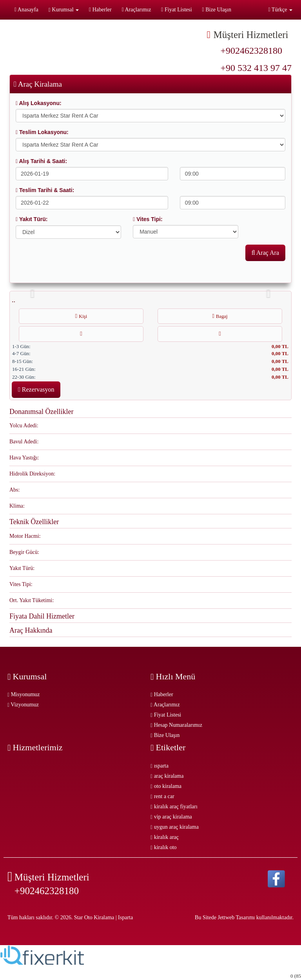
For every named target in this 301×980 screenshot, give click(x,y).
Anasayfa (26, 10)
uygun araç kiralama (175, 827)
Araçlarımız (137, 10)
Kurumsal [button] (64, 10)
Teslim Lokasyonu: (42, 132)
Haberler (100, 10)
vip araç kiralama (171, 817)
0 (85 (296, 976)
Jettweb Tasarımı (236, 917)
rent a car (162, 796)
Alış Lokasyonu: (39, 103)
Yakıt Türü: (32, 219)
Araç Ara (265, 253)
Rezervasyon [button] (36, 389)
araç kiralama (167, 776)
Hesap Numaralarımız (176, 725)
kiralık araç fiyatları (174, 807)
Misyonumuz (24, 694)
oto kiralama (166, 786)
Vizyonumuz (23, 705)
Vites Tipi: (148, 219)
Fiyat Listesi (176, 10)
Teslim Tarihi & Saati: (45, 190)
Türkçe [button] (280, 10)
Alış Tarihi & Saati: (41, 161)
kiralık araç (165, 837)
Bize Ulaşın (217, 10)
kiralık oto (164, 847)
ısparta (160, 766)
